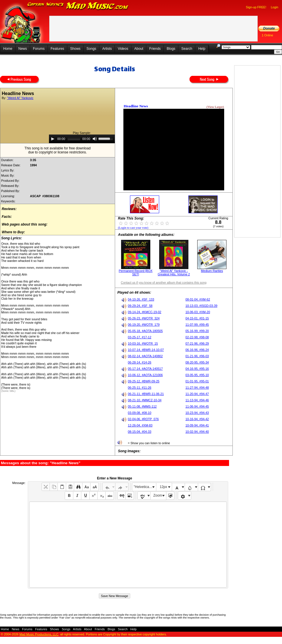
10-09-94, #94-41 (197, 425)
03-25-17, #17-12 (140, 337)
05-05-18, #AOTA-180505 (145, 331)
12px (163, 487)
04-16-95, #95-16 (197, 369)
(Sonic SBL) (8, 391)
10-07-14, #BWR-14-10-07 (146, 350)
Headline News (136, 106)
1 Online (267, 35)
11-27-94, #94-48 (197, 388)
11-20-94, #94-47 (197, 394)
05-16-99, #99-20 (197, 331)
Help (202, 49)
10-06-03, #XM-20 (198, 312)
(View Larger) (215, 107)
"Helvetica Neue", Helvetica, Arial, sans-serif (145, 487)
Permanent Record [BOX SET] (136, 272)
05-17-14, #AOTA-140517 (145, 369)
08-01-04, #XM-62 (198, 299)
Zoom (158, 495)
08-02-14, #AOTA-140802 (145, 356)
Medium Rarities (212, 271)
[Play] (53, 139)
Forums (39, 49)
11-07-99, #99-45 (197, 325)
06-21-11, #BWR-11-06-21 (146, 394)
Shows (75, 49)
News (23, 49)
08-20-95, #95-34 (197, 362)
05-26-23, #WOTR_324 (144, 318)
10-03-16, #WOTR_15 (143, 343)
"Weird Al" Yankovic (20, 98)
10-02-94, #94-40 (197, 432)
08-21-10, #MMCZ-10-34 (145, 400)
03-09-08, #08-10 (140, 413)
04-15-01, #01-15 (197, 318)
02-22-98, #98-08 (197, 337)
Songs (91, 49)
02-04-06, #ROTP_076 (143, 419)
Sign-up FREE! (256, 7)
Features (57, 49)
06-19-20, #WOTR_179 (144, 325)
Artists (107, 49)
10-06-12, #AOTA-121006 (145, 375)
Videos (123, 49)
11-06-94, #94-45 (197, 406)
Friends (155, 49)
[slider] (74, 139)
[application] (82, 139)
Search (187, 49)
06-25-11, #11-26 (140, 388)
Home (8, 49)
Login (275, 7)
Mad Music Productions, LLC (39, 634)
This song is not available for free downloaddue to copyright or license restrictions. (58, 150)
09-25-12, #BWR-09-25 (144, 381)
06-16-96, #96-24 (197, 350)
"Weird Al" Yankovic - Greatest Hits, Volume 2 (174, 272)
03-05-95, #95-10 (197, 375)
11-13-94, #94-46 (197, 400)
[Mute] (95, 139)
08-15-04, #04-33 (140, 432)
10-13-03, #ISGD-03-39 (201, 306)
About (139, 49)
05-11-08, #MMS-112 (142, 406)
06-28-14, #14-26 (140, 362)
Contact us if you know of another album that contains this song (164, 283)
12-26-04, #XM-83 (140, 425)
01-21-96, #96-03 (197, 356)
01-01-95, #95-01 (197, 381)
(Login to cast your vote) (133, 228)
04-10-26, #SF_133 (141, 299)
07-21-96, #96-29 (197, 343)
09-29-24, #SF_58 (140, 306)
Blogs (171, 49)
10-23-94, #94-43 (197, 413)
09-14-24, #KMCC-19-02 (145, 312)
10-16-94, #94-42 (197, 419)
